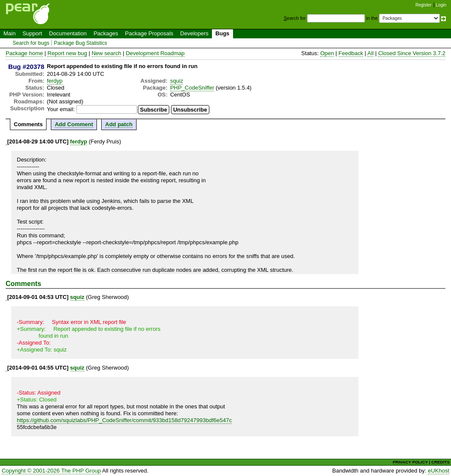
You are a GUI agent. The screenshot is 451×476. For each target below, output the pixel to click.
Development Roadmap (155, 53)
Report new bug (67, 53)
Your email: (61, 109)
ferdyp (55, 81)
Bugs (222, 33)
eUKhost (439, 471)
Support (32, 33)
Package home (24, 53)
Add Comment (74, 124)
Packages (106, 33)
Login (441, 5)
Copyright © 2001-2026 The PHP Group (51, 471)
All (370, 53)
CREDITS (440, 462)
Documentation (68, 33)
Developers (194, 33)
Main (9, 33)
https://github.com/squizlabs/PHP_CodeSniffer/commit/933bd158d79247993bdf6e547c (124, 420)
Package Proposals (149, 33)
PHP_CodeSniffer (192, 88)
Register (424, 5)
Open (327, 53)
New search (107, 53)
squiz (177, 81)
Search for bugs (31, 43)
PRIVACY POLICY (410, 462)
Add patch (119, 124)
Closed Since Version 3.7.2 (412, 53)
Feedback (351, 53)
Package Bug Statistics (81, 43)
